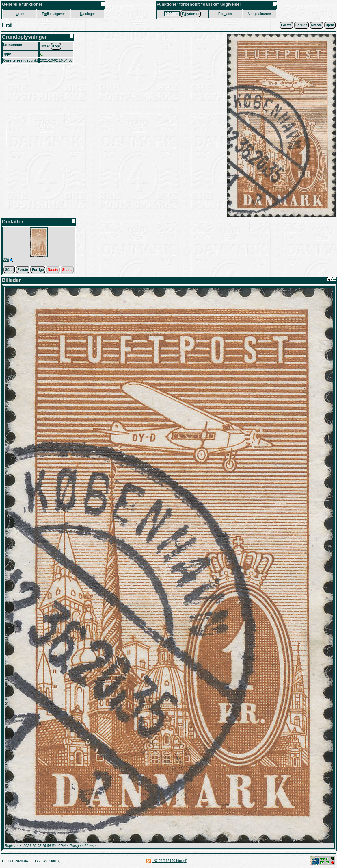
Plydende (191, 14)
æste (317, 25)
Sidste (67, 270)
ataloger (87, 14)
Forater (225, 14)
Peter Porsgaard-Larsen (79, 846)
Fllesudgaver (53, 14)
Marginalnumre (259, 14)
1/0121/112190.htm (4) (170, 861)
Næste (53, 270)
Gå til (9, 270)
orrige (301, 25)
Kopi (56, 46)
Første (286, 25)
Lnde (19, 14)
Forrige (38, 270)
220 (6, 260)
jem (330, 25)
